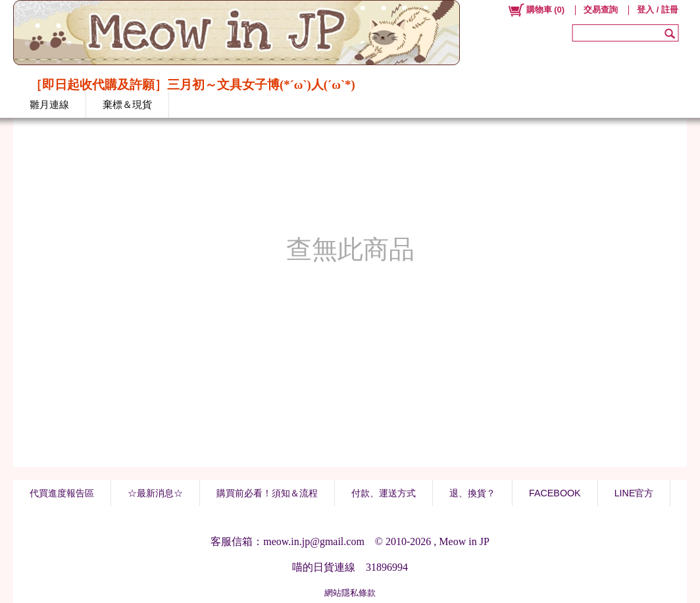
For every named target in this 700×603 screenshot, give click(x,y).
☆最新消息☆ (155, 493)
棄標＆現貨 (127, 104)
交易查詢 (601, 10)
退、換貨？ (472, 493)
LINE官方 (634, 493)
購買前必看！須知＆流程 (267, 493)
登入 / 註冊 (658, 10)
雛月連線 (49, 104)
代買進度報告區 (62, 493)
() (536, 10)
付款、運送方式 (384, 493)
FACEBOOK (555, 493)
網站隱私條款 (350, 593)
